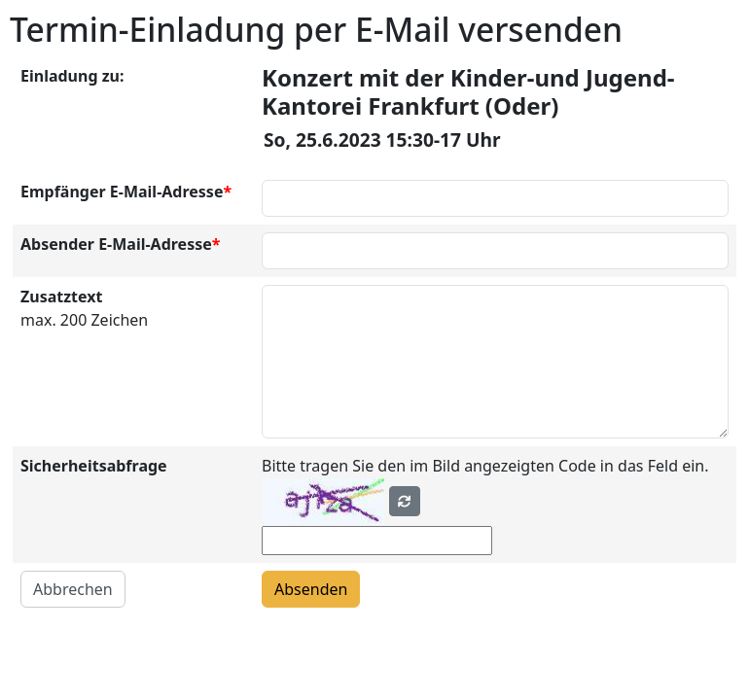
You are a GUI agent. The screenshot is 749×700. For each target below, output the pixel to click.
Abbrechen (73, 589)
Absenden (311, 589)
